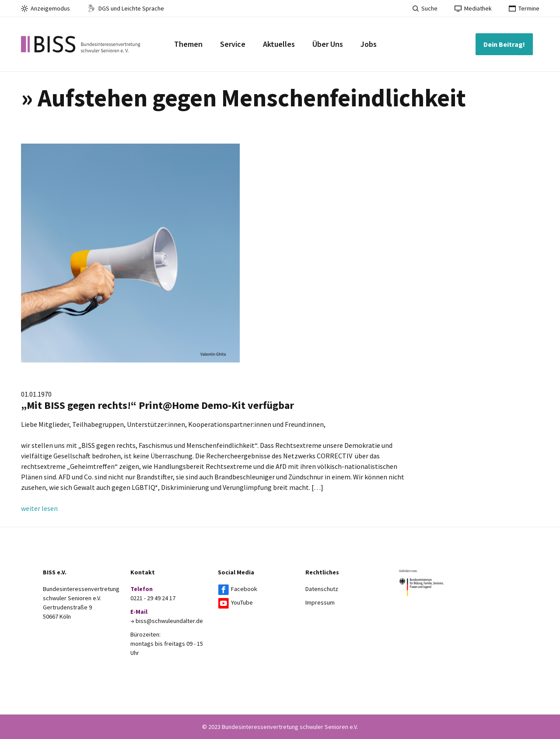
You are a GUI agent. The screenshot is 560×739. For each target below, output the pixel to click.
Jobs (369, 44)
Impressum (320, 602)
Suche (425, 8)
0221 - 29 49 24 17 (153, 598)
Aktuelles (279, 44)
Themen (188, 44)
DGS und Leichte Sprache (126, 8)
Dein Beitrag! (504, 44)
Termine (524, 8)
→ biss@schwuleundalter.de (167, 621)
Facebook (244, 589)
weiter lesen (39, 508)
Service (233, 44)
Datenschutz (322, 589)
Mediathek (473, 8)
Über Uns (328, 44)
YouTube (242, 602)
